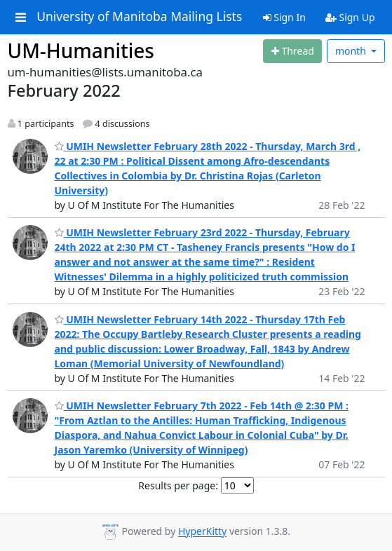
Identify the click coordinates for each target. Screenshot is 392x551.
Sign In (284, 17)
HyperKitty (202, 532)
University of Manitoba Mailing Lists (139, 17)
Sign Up (350, 17)
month (352, 51)
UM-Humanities (81, 50)
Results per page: (178, 485)
